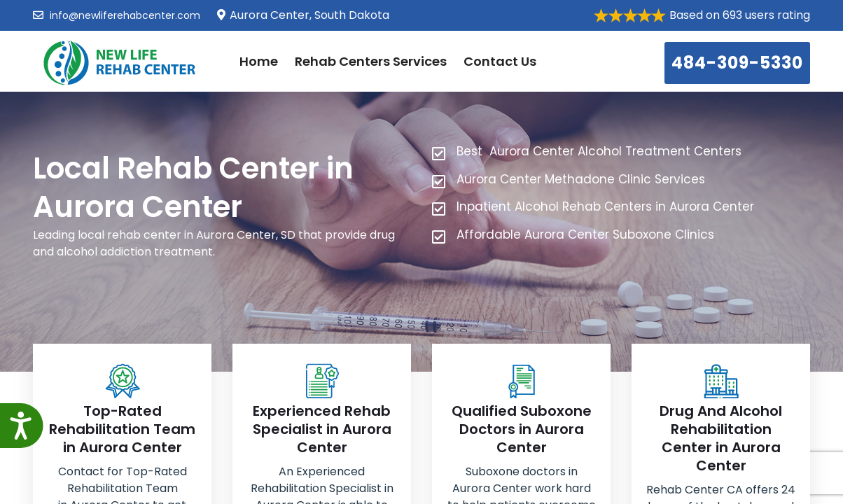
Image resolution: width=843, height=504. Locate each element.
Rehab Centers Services (371, 61)
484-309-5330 (737, 63)
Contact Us (500, 61)
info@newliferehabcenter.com (117, 15)
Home (259, 61)
